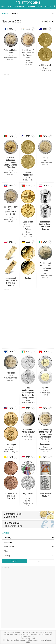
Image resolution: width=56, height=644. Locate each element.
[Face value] (28, 547)
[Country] (28, 538)
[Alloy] (28, 551)
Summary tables (34, 7)
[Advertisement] (28, 104)
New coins (6, 7)
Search (48, 7)
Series (5, 14)
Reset (41, 561)
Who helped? (32, 638)
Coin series (19, 7)
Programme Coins (28, 524)
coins (13, 515)
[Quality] (28, 555)
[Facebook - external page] (54, 7)
